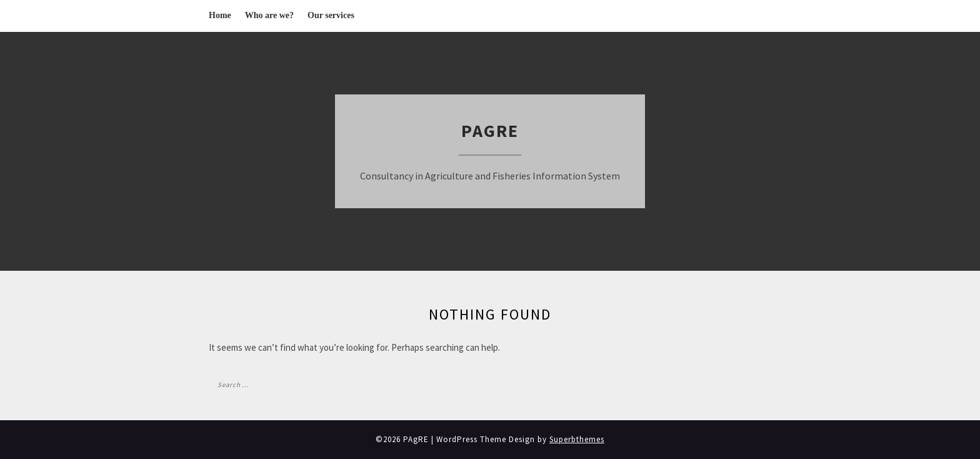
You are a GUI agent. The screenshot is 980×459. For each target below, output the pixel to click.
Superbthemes (577, 439)
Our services (331, 15)
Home (220, 15)
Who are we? (269, 15)
